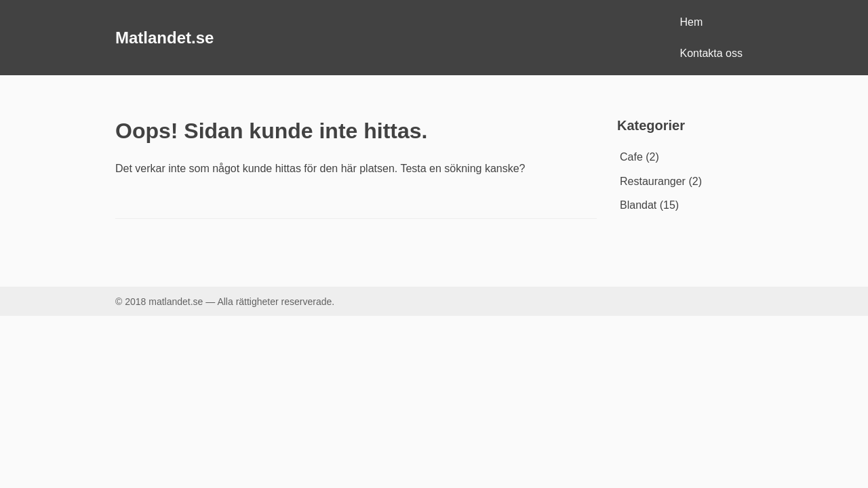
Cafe (631, 157)
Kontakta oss (712, 53)
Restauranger (653, 181)
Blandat (638, 205)
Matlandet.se (164, 38)
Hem (692, 22)
